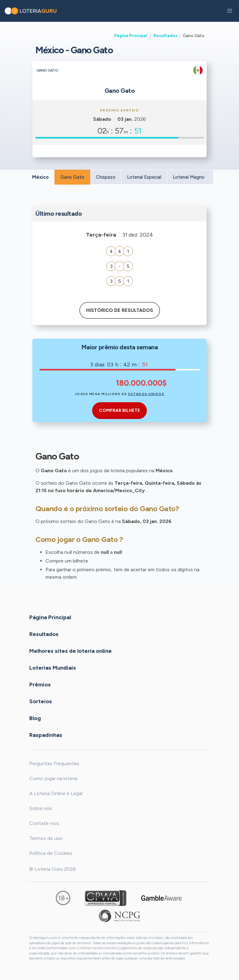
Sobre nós (41, 808)
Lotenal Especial (144, 177)
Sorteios (41, 701)
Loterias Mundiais (53, 668)
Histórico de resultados (120, 310)
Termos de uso (46, 838)
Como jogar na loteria (53, 778)
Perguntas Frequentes (54, 763)
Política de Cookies (51, 853)
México (40, 177)
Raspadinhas (46, 735)
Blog (35, 718)
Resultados (165, 35)
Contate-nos (44, 823)
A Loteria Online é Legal (56, 793)
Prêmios (40, 685)
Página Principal (131, 35)
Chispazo (106, 177)
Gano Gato (72, 177)
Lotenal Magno (189, 177)
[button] (230, 11)
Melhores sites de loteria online (70, 651)
